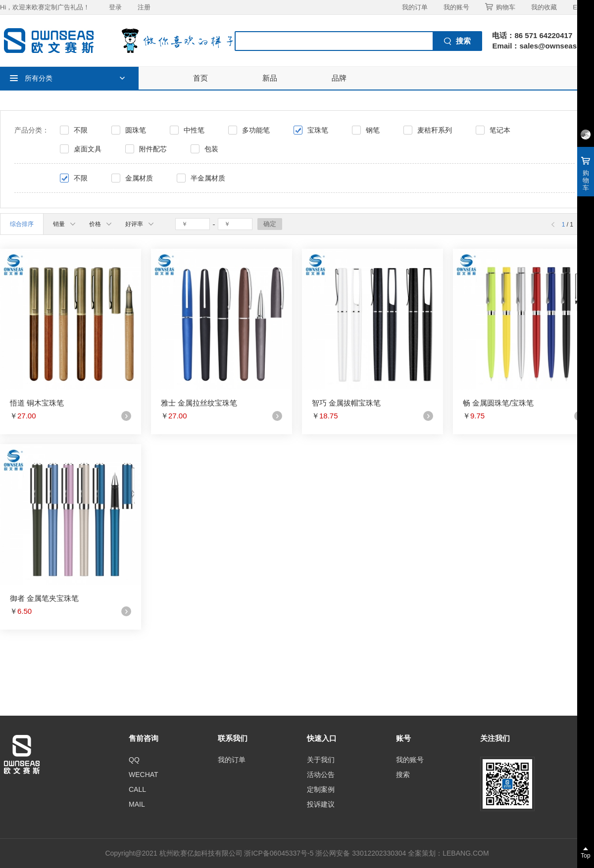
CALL (137, 789)
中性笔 (194, 130)
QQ (134, 760)
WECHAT (144, 775)
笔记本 (500, 130)
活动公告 (321, 775)
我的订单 (415, 7)
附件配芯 (153, 149)
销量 (64, 224)
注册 (144, 7)
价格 (100, 224)
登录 (115, 7)
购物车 (500, 7)
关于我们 (321, 760)
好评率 (139, 224)
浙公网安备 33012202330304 (361, 853)
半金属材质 (208, 178)
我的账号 (456, 7)
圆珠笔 (136, 130)
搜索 (403, 775)
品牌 (339, 78)
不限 (81, 130)
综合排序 (22, 224)
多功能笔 (256, 130)
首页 (200, 78)
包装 (211, 149)
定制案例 (321, 789)
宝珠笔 (318, 130)
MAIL (137, 804)
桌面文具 (88, 149)
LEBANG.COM (466, 853)
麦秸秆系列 (435, 130)
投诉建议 (321, 804)
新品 (270, 78)
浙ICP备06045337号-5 (279, 853)
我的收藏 (544, 7)
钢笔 (373, 130)
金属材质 (139, 178)
